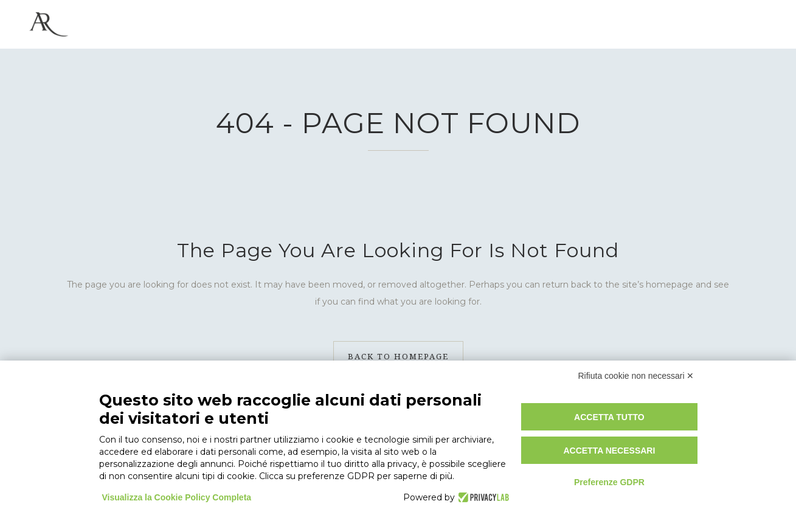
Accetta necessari (609, 451)
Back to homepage (398, 356)
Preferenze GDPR (609, 482)
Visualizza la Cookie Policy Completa (177, 497)
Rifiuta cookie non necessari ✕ (636, 376)
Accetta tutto (609, 417)
